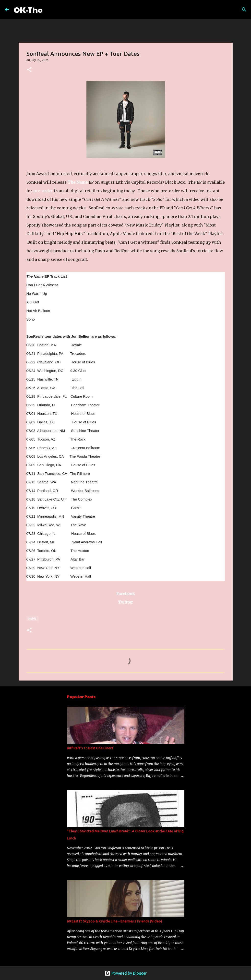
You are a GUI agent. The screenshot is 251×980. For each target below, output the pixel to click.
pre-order (43, 191)
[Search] (49, 10)
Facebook (126, 594)
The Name (78, 182)
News (32, 619)
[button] (29, 70)
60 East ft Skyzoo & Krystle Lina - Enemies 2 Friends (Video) (114, 921)
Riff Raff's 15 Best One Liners (90, 748)
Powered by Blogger (126, 973)
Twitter (125, 602)
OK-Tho (28, 9)
